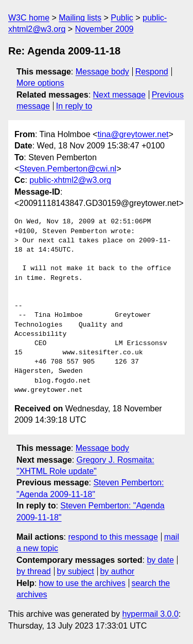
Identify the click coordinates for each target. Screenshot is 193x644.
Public (122, 18)
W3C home (29, 18)
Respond (152, 72)
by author (117, 571)
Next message (119, 95)
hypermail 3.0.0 (150, 614)
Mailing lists (80, 18)
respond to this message (113, 537)
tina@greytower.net (133, 134)
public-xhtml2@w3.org (70, 180)
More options (40, 83)
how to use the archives (82, 583)
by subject (76, 571)
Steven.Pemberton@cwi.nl (68, 169)
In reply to (74, 106)
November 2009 (104, 29)
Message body (102, 72)
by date (160, 560)
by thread (34, 571)
